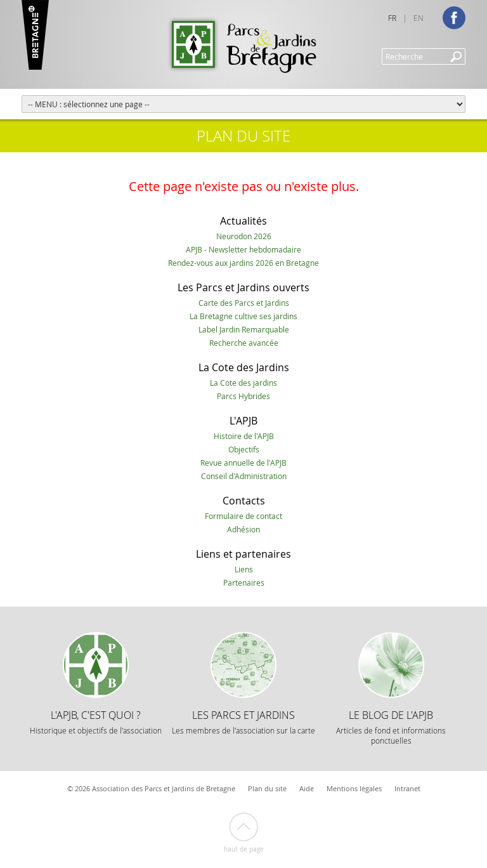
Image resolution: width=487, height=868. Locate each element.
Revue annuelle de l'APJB (243, 463)
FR (392, 18)
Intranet (407, 788)
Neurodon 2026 (244, 236)
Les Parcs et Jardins (243, 722)
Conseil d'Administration (244, 476)
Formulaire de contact (243, 516)
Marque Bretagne (35, 35)
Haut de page (244, 849)
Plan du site (267, 788)
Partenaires (244, 582)
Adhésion (243, 529)
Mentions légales (354, 788)
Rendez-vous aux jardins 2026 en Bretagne (243, 263)
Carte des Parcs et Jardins (244, 303)
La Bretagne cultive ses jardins (243, 316)
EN (419, 18)
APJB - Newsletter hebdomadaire (243, 249)
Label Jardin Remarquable (244, 329)
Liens (244, 569)
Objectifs (244, 449)
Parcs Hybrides (243, 396)
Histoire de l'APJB (244, 436)
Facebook (454, 18)
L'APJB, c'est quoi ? (96, 722)
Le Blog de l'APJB (391, 727)
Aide (307, 788)
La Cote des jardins (243, 383)
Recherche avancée (244, 343)
